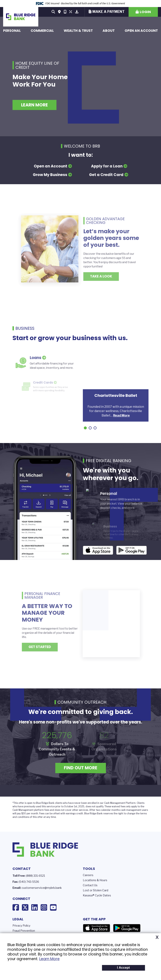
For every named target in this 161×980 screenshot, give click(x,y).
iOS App (98, 550)
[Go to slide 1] (85, 428)
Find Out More (81, 768)
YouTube (53, 907)
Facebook (16, 907)
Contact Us (90, 885)
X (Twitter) (25, 907)
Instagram (44, 907)
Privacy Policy (21, 926)
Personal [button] (12, 31)
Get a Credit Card (106, 175)
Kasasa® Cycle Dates (97, 895)
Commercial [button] (42, 31)
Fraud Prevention (24, 931)
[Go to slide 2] (90, 428)
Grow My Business (50, 175)
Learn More (49, 959)
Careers (88, 875)
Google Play (127, 928)
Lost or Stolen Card (96, 890)
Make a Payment (109, 12)
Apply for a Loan (107, 166)
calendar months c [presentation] (111, 810)
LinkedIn (34, 907)
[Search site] (53, 12)
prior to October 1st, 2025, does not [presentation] (76, 806)
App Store (97, 928)
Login (145, 12)
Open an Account (141, 31)
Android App (131, 550)
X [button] (157, 937)
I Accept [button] (123, 968)
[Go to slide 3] (95, 428)
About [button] (109, 31)
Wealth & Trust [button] (78, 31)
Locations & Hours (95, 880)
